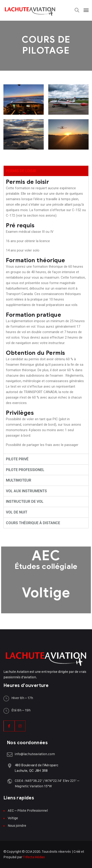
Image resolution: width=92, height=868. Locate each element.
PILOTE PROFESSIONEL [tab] (25, 470)
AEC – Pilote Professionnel (28, 810)
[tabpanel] (46, 315)
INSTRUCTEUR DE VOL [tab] (25, 501)
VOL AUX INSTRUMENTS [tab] (26, 491)
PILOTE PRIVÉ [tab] (17, 459)
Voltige (46, 593)
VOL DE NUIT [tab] (17, 512)
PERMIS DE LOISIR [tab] (21, 171)
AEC (46, 556)
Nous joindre (17, 825)
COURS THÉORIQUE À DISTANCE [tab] (33, 523)
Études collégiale (46, 566)
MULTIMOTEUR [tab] (19, 480)
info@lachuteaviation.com (35, 754)
